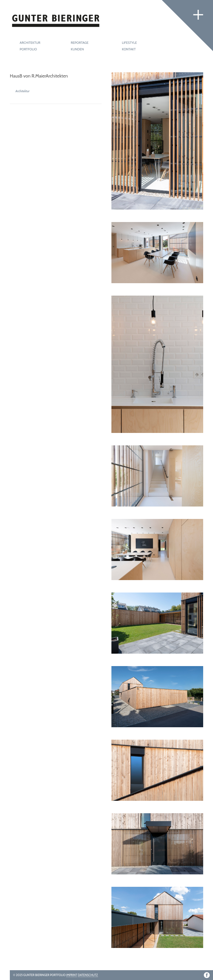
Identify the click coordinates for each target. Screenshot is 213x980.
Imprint (72, 975)
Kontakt (129, 49)
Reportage (80, 43)
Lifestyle (129, 43)
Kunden (77, 49)
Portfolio (28, 49)
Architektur (30, 43)
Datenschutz (88, 975)
